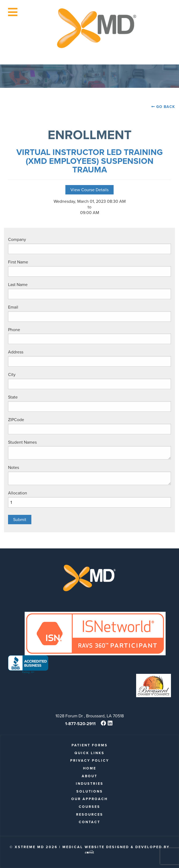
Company (17, 239)
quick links (89, 753)
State (13, 397)
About (89, 776)
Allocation (18, 493)
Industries (90, 784)
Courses (89, 807)
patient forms (90, 745)
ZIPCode (16, 420)
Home (90, 768)
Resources (90, 814)
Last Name (18, 285)
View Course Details (89, 190)
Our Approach (89, 799)
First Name (18, 262)
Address (16, 352)
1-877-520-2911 (80, 724)
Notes (14, 467)
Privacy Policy (90, 760)
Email (13, 307)
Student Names (22, 442)
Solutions (90, 791)
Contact (89, 822)
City (12, 375)
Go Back (166, 107)
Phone (14, 330)
